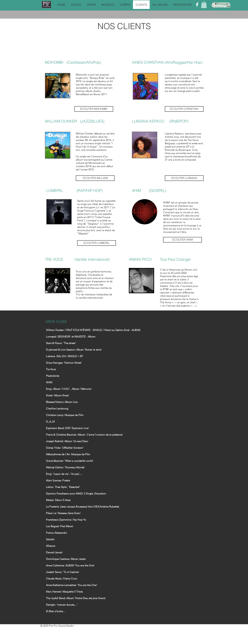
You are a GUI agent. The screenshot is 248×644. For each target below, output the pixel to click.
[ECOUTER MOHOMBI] (94, 109)
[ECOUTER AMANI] (179, 315)
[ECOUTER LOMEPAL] (97, 243)
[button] (204, 5)
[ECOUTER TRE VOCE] (97, 314)
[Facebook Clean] (197, 5)
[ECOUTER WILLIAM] (95, 178)
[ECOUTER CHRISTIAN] (184, 109)
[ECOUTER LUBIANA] (184, 178)
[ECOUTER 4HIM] (182, 240)
